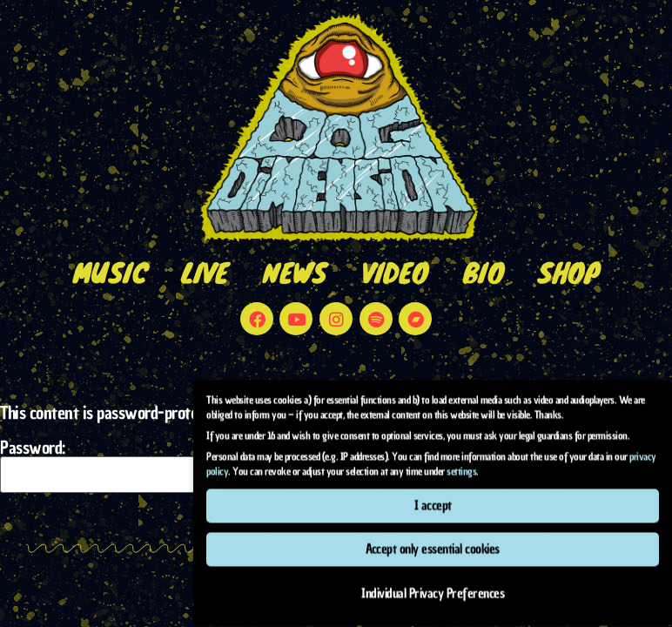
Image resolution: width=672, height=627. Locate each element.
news (295, 272)
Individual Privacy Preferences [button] (433, 580)
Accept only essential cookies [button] (433, 536)
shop (568, 272)
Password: (111, 466)
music (110, 272)
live (205, 272)
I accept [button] (433, 492)
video (395, 272)
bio (484, 272)
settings (461, 458)
